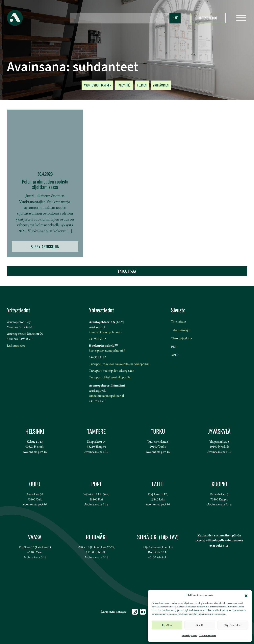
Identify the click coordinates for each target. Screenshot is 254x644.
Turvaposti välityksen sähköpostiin (110, 377)
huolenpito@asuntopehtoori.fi (107, 350)
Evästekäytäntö (190, 635)
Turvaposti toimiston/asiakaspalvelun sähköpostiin (119, 364)
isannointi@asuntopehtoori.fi (106, 396)
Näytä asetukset (233, 625)
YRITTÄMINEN (161, 85)
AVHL (175, 355)
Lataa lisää (127, 271)
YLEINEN (142, 85)
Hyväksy (167, 625)
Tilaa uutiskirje (180, 330)
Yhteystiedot (208, 18)
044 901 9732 (97, 339)
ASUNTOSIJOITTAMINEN (97, 85)
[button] (246, 595)
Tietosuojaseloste (208, 635)
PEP (174, 347)
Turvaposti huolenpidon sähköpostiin (112, 371)
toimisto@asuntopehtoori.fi (105, 332)
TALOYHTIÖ (124, 85)
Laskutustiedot (16, 345)
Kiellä (200, 625)
